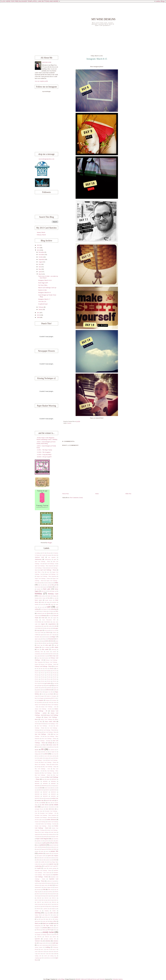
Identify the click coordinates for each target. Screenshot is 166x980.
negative (43, 807)
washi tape (55, 943)
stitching (38, 913)
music (49, 803)
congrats (43, 624)
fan (56, 654)
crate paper (55, 628)
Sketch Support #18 (48, 887)
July (40, 264)
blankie (49, 596)
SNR (44, 889)
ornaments (51, 834)
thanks (55, 923)
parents (46, 841)
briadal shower (49, 600)
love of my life (55, 754)
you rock (51, 958)
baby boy (40, 585)
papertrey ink (40, 841)
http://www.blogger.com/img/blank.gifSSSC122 (45, 698)
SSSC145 (54, 902)
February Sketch (41, 235)
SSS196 (42, 896)
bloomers (37, 598)
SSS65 (52, 896)
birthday (38, 593)
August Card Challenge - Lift (52, 574)
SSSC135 (56, 900)
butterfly (37, 604)
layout (37, 750)
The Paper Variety (48, 926)
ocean (43, 820)
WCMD (52, 945)
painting (45, 837)
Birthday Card (53, 594)
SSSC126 (43, 900)
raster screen (44, 858)
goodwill (43, 688)
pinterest (43, 845)
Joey (41, 722)
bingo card (54, 591)
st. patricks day (46, 909)
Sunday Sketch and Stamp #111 (43, 915)
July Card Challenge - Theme (48, 730)
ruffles (38, 860)
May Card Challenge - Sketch (43, 775)
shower (55, 883)
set (47, 881)
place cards (37, 847)
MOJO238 (37, 796)
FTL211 (37, 679)
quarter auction (42, 856)
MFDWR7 (53, 784)
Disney (44, 639)
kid (56, 743)
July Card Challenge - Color (52, 724)
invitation (54, 700)
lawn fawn (54, 747)
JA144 (50, 702)
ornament (44, 834)
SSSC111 (54, 898)
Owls (36, 837)
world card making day (50, 956)
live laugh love (53, 752)
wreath (45, 958)
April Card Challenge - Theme (48, 570)
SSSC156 (43, 904)
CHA (57, 611)
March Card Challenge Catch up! (47, 288)
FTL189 (49, 675)
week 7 (45, 954)
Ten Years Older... (43, 285)
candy (52, 604)
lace (42, 747)
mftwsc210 (50, 786)
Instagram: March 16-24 (45, 280)
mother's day (55, 798)
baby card (47, 585)
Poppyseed (44, 849)
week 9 (50, 954)
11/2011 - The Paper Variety (44, 450)
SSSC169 (45, 907)
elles (38, 650)
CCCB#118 (37, 611)
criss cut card (54, 630)
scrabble (37, 862)
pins (38, 845)
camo (47, 604)
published (41, 854)
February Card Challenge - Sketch (48, 664)
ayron (52, 583)
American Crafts (39, 557)
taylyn (47, 919)
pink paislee (47, 843)
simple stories (44, 885)
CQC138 (37, 628)
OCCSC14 (37, 820)
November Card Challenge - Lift (48, 813)
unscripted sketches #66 (50, 939)
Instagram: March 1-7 (44, 299)
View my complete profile (41, 81)
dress (42, 643)
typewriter (37, 939)
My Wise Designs (103, 19)
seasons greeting (52, 868)
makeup (47, 758)
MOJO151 (48, 790)
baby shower (38, 587)
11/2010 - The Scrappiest (44, 452)
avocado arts (46, 583)
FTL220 (37, 681)
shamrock (49, 883)
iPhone (41, 702)
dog (43, 641)
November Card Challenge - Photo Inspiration (46, 815)
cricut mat (47, 630)
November (42, 255)
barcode (56, 587)
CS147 (36, 633)
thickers (45, 928)
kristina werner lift (53, 745)
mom (42, 798)
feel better (56, 666)
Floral (46, 669)
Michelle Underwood (81, 979)
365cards (49, 553)
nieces (53, 809)
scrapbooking (38, 866)
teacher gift (45, 921)
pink (40, 843)
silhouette (37, 885)
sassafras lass (48, 860)
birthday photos (42, 596)
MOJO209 (37, 794)
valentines (48, 941)
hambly (55, 690)
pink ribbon (55, 843)
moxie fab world (50, 801)
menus (48, 779)
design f (54, 637)
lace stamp (47, 747)
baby (57, 583)
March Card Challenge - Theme (42, 764)
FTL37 (36, 683)
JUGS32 (37, 724)
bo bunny (43, 598)
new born (49, 807)
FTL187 (43, 675)
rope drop (56, 858)
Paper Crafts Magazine (43, 839)
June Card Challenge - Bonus (50, 732)
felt (37, 669)
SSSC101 (47, 898)
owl (56, 834)
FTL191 (37, 677)
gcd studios (48, 683)
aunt (41, 583)
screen (45, 868)
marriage (39, 767)
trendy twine (48, 932)
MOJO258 (45, 796)
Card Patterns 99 (45, 609)
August (41, 262)
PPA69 (55, 849)
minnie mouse (48, 788)
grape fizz (56, 688)
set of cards (52, 881)
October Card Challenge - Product (43, 826)
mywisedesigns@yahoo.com (46, 159)
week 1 (42, 949)
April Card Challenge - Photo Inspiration (44, 566)
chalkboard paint (41, 613)
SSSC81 (38, 909)
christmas (44, 616)
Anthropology (48, 559)
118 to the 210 (42, 302)
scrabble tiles (44, 862)
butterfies (54, 602)
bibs (49, 591)
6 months (44, 555)
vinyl (49, 943)
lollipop (37, 754)
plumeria (49, 847)
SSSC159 (56, 904)
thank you (38, 923)
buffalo (43, 602)
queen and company (53, 856)
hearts (52, 694)
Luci (36, 758)
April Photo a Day (39, 572)
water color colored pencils (43, 945)
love (46, 754)
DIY (57, 639)
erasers (48, 652)
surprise (43, 917)
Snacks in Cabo (42, 290)
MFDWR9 (44, 786)
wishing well (38, 956)
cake (42, 604)
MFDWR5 (37, 784)
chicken (55, 613)
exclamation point (39, 654)
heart (47, 694)
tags (42, 919)
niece (47, 809)
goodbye (37, 688)
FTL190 (55, 675)
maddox (41, 758)
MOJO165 (37, 792)
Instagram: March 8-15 (97, 59)
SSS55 (47, 896)
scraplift (39, 868)
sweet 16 (49, 917)
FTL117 (37, 673)
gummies (38, 690)
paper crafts (56, 837)
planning (44, 847)
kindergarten (38, 745)
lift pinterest (52, 750)
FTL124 (48, 673)
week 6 (39, 954)
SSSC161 (38, 907)
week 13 (42, 952)
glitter (55, 686)
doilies (47, 641)
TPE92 (44, 930)
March (40, 274)
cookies (50, 626)
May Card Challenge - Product (49, 773)
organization (38, 834)
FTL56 (41, 683)
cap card (42, 607)
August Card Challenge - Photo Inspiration (47, 576)
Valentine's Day (39, 941)
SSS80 (57, 896)
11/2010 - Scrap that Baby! (44, 455)
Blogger (50, 543)
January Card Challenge (40, 705)
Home (97, 494)
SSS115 (38, 894)
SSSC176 (51, 907)
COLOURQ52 (47, 622)
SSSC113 (37, 900)
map (52, 758)
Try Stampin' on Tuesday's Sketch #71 (43, 935)
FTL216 (55, 679)
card (49, 607)
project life (54, 851)
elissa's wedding (45, 647)
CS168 (42, 633)
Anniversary (38, 559)
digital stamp (38, 639)
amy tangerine (52, 557)
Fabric (52, 654)
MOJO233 (53, 794)
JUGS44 (42, 724)
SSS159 (37, 896)
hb (42, 694)
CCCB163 (51, 611)
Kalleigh (50, 743)
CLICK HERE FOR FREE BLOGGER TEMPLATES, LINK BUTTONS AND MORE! (30, 1)
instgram (69, 423)
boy (49, 598)
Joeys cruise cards (50, 722)
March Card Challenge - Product (49, 762)
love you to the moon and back (49, 756)
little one (45, 752)
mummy (43, 803)
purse (53, 854)
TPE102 (38, 930)
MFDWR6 (45, 784)
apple (55, 559)
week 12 (37, 952)
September (42, 259)
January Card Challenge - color (49, 707)
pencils (52, 841)
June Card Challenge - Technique (43, 741)
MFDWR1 (54, 779)
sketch (51, 885)
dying (52, 643)
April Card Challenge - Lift (51, 564)
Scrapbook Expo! (43, 304)
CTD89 (36, 635)
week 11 (54, 949)
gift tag (36, 686)
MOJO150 (41, 790)
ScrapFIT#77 (55, 866)
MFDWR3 (45, 781)
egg (55, 645)
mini (41, 788)
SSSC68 (56, 907)
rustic (42, 860)
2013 (38, 248)
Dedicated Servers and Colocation (96, 979)
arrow (48, 572)
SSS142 (49, 894)
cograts (55, 618)
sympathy (56, 917)
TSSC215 (47, 937)
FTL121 (43, 673)
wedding (48, 947)
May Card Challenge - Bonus (50, 767)
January (41, 309)
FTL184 (37, 675)
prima (42, 851)
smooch (56, 887)
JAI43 (55, 702)
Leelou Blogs (160, 1)
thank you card (47, 923)
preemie (37, 851)
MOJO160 (54, 790)
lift (42, 749)
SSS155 (55, 894)
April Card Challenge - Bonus (42, 562)
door (37, 643)
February (41, 307)
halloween (49, 690)
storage (46, 913)
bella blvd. (44, 591)
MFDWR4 (53, 781)
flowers (52, 669)
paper (50, 837)
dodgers (38, 641)
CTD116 (48, 633)
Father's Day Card (54, 656)
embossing (54, 650)
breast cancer (38, 600)
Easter (57, 643)
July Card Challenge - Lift (44, 726)
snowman (39, 890)
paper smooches (55, 839)
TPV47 (49, 930)
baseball (39, 589)
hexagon (42, 696)
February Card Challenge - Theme (43, 666)
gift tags (42, 686)
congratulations (52, 624)
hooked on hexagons (51, 696)
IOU (36, 702)
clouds (43, 618)
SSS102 (56, 892)
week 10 (48, 949)
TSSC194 (56, 935)
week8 (55, 954)
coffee (49, 618)
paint (40, 837)
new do (55, 807)
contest (45, 626)
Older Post (128, 494)
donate (57, 641)
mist (36, 790)
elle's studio (55, 647)
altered (55, 555)
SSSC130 (50, 900)
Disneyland (51, 639)
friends (43, 671)
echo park (48, 645)
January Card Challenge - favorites (43, 709)
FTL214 (48, 679)
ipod (45, 702)
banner (50, 587)
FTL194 (43, 677)
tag (38, 919)
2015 (38, 245)
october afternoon (51, 820)
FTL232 (49, 681)
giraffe (47, 686)
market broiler (55, 764)
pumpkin (47, 854)
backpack (45, 587)
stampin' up (38, 911)
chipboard (37, 616)
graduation (49, 688)
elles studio (45, 649)
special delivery (49, 892)
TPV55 (55, 930)
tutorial (54, 937)
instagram (41, 700)
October (41, 257)
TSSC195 (39, 937)
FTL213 (43, 679)
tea (52, 919)
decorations (47, 637)
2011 (38, 313)
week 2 (47, 952)
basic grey (47, 589)
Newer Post (66, 494)
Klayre (44, 745)
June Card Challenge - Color (43, 734)
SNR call (50, 890)
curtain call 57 (49, 635)
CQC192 (43, 628)
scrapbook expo (52, 864)
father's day (44, 656)
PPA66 (50, 849)
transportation (38, 932)
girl (51, 686)
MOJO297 (37, 798)
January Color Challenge (46, 719)
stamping (47, 911)
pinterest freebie (53, 845)
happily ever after (49, 692)
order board (54, 832)
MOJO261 (53, 796)
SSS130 (44, 894)
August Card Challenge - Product (43, 578)
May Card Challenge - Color (42, 769)
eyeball (46, 654)
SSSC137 (39, 902)
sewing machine (41, 883)
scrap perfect (43, 864)
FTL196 (49, 677)
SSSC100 (39, 898)
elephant (37, 647)
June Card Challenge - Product (49, 739)
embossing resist (39, 652)
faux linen (39, 658)
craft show (49, 628)
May (40, 269)
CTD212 (54, 633)
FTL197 (55, 677)
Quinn (38, 858)
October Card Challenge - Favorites (48, 824)
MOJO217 (45, 794)
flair (42, 669)
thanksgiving (38, 926)
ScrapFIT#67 (47, 866)
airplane (49, 555)
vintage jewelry (42, 943)
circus (50, 616)
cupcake (42, 635)
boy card (54, 598)
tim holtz (52, 928)
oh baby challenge (44, 832)
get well (55, 683)
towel (57, 928)
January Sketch (41, 232)
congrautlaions (38, 626)
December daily (38, 637)
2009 (38, 317)
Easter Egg (40, 645)
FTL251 (55, 681)
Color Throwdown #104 (49, 620)
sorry (43, 892)
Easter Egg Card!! (43, 283)
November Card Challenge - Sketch (43, 817)
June (40, 267)
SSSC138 (46, 902)
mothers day (40, 800)
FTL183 (55, 673)
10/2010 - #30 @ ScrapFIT (44, 457)
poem (38, 849)
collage (36, 620)
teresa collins (53, 921)
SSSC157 (50, 904)
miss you (55, 788)
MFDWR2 (37, 781)
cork (55, 626)
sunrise (55, 915)
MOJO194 (53, 792)
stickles (54, 911)
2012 (38, 250)
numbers (55, 817)
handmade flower (39, 692)
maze (43, 779)
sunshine (37, 917)
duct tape (47, 643)
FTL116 (55, 671)
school (55, 860)
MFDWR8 (37, 786)
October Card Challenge (40, 822)
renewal (50, 858)
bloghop (55, 596)
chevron (49, 613)
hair (43, 690)
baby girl (54, 585)
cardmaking (53, 609)
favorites (46, 658)
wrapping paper (38, 958)
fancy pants (37, 656)
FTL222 (43, 681)
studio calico (53, 913)
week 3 (52, 952)
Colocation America (118, 979)
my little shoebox (44, 805)
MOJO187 (45, 792)
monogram (48, 798)
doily (52, 641)
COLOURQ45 (38, 622)
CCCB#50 (44, 611)
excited (54, 652)
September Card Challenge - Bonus (43, 870)
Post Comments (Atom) (76, 498)
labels (38, 747)
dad (56, 635)
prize (47, 851)
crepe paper (39, 630)
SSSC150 (37, 904)
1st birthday (37, 553)
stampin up (54, 909)
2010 (38, 315)
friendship (48, 671)
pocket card (56, 847)
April (40, 272)
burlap (48, 602)
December (41, 252)
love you (38, 756)
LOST (42, 754)
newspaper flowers (39, 809)
